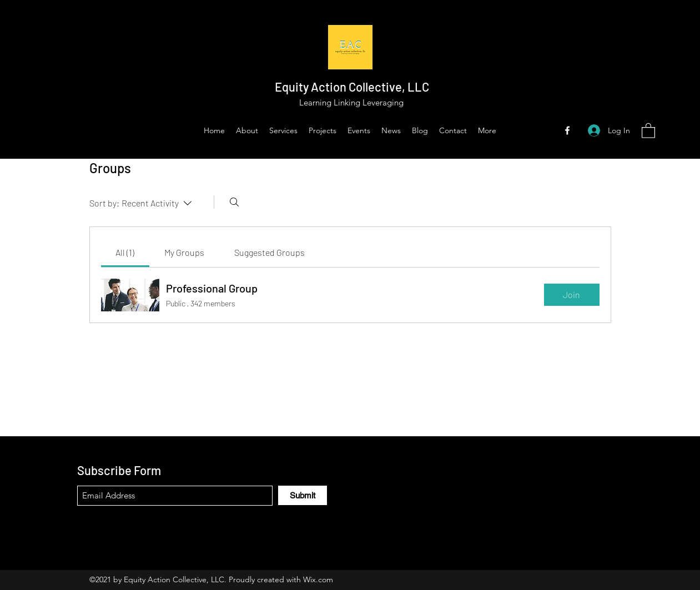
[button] (648, 130)
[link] (125, 252)
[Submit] (303, 495)
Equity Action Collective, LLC (352, 87)
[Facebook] (567, 130)
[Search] (234, 202)
